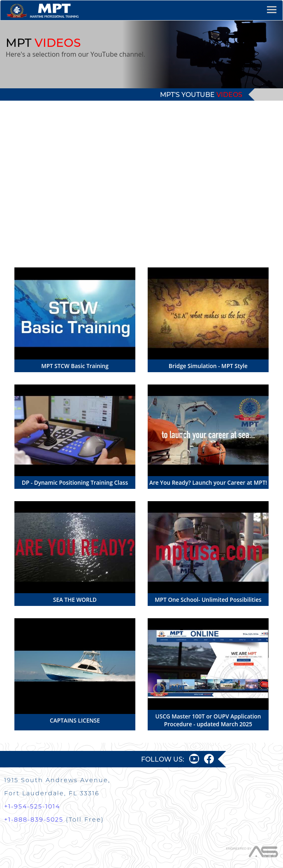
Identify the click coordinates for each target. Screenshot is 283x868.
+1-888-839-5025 (34, 820)
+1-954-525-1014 (32, 806)
